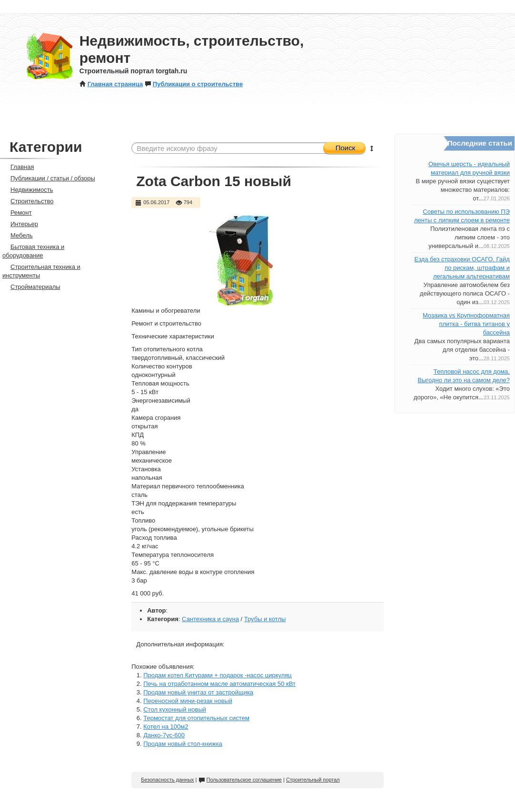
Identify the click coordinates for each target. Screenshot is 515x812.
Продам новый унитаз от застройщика (198, 692)
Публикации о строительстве (194, 84)
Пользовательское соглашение (240, 780)
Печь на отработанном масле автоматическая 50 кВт (219, 684)
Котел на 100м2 (166, 727)
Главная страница (111, 84)
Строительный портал (313, 780)
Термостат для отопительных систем (196, 718)
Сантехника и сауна (210, 619)
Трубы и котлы (265, 619)
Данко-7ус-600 (164, 735)
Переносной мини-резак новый (188, 701)
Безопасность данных (167, 780)
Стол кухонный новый (175, 709)
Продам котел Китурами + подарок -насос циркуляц (218, 675)
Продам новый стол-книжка (183, 744)
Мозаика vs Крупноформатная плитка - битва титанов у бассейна (466, 324)
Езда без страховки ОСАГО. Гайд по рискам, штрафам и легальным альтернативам (462, 268)
